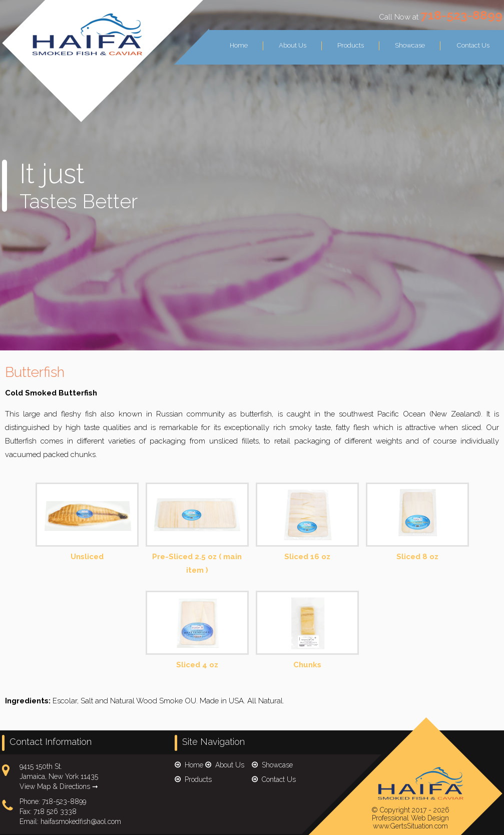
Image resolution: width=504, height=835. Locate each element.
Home (239, 45)
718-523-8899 (461, 15)
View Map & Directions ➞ (59, 786)
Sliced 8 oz (417, 523)
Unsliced (87, 523)
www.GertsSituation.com (410, 826)
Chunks (307, 631)
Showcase (410, 45)
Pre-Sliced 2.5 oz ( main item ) (197, 529)
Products (351, 45)
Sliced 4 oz (197, 631)
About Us (293, 45)
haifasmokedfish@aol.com (81, 821)
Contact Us (473, 45)
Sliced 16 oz (307, 523)
